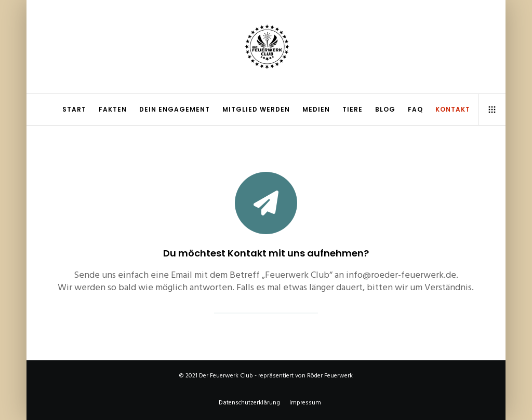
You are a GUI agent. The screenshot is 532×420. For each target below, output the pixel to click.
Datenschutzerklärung (249, 403)
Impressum (305, 403)
